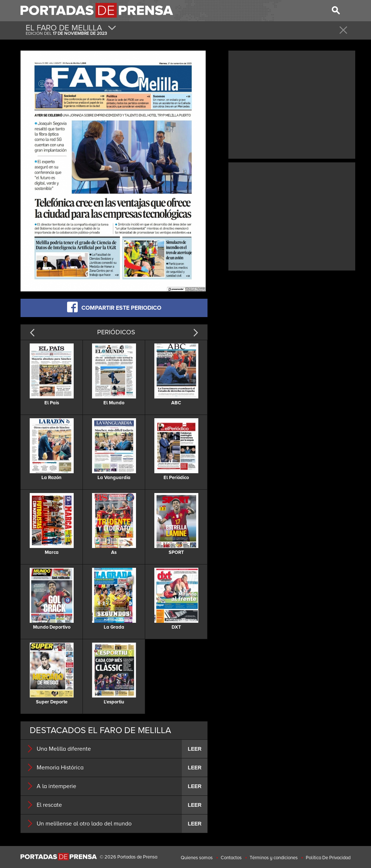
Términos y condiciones (274, 858)
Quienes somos (197, 858)
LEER (194, 749)
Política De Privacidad (328, 858)
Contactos (231, 858)
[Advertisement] (292, 104)
